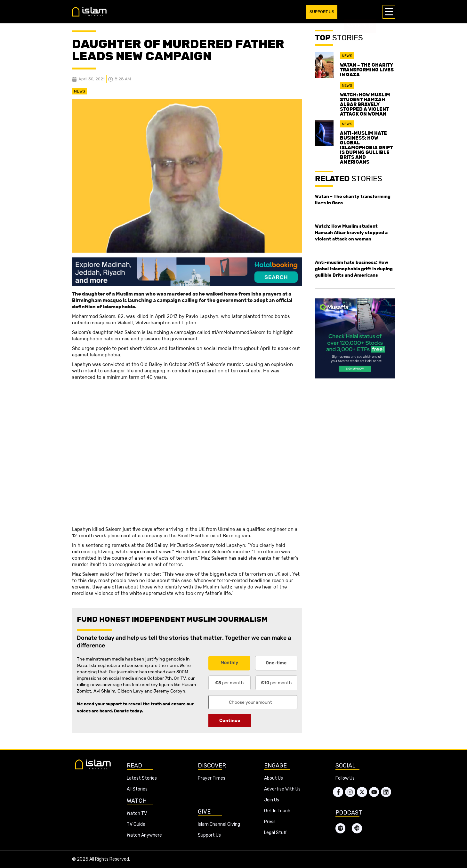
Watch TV (137, 813)
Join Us (272, 800)
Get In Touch (277, 811)
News (80, 91)
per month (229, 683)
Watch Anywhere (144, 835)
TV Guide (136, 824)
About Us (274, 778)
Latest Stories (142, 778)
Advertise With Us (282, 789)
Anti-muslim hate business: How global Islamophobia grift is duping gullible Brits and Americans (366, 147)
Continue (230, 720)
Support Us (209, 835)
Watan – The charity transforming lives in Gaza (367, 70)
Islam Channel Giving (219, 824)
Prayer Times (212, 778)
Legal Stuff (275, 833)
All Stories (137, 789)
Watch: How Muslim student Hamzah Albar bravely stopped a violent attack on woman (365, 104)
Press (270, 822)
